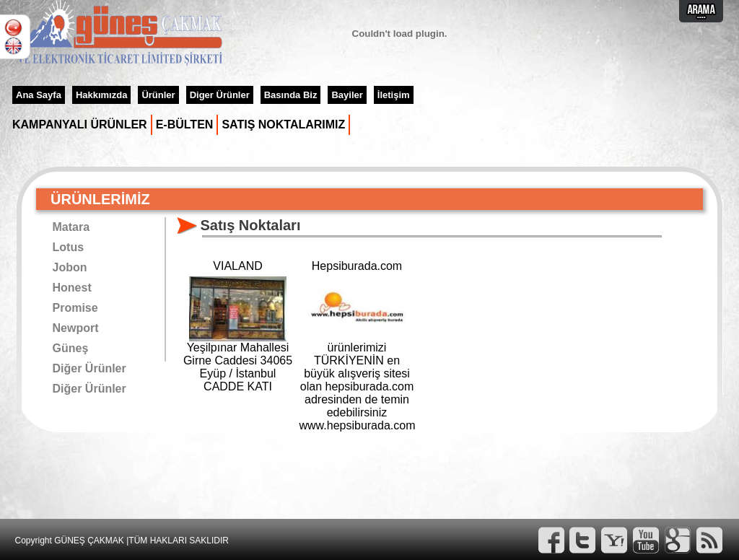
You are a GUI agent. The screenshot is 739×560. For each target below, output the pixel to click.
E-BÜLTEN (185, 124)
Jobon (70, 267)
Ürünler (158, 95)
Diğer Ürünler (89, 368)
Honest (72, 288)
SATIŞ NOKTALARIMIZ (283, 124)
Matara (71, 227)
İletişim (394, 95)
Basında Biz (291, 95)
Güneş (71, 348)
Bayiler (347, 95)
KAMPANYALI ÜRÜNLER (80, 124)
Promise (75, 308)
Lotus (69, 247)
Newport (76, 328)
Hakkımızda (102, 95)
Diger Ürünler (220, 95)
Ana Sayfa (39, 95)
